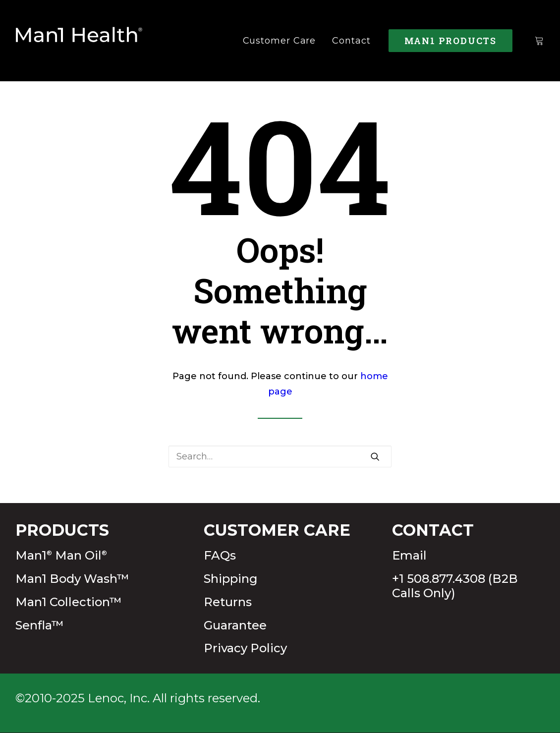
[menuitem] (280, 41)
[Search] (280, 456)
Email (409, 555)
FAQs (220, 555)
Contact (351, 41)
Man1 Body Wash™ (72, 579)
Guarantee (235, 625)
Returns (228, 602)
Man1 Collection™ (69, 602)
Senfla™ (40, 625)
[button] (375, 456)
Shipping (231, 579)
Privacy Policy (245, 648)
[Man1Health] (79, 41)
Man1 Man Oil (61, 555)
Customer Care (280, 41)
